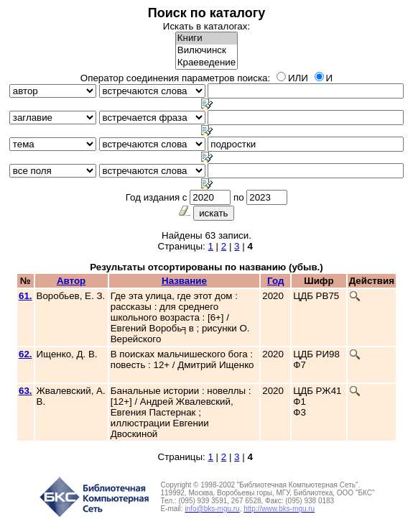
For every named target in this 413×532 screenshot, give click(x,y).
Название (184, 281)
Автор (71, 281)
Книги (206, 38)
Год (275, 281)
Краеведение (206, 63)
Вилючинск (206, 51)
